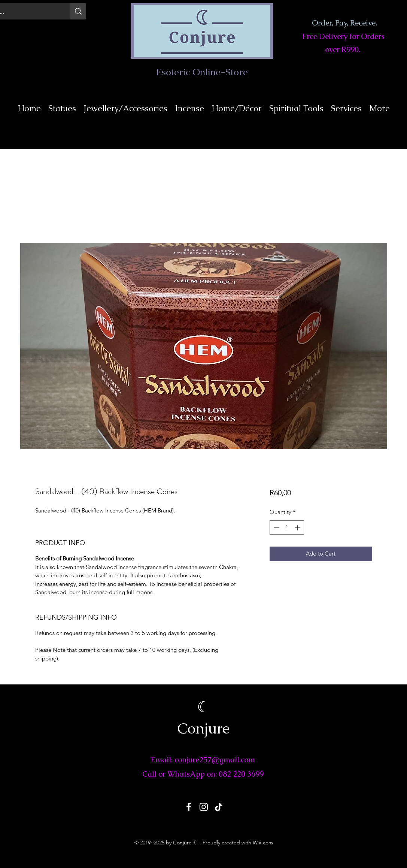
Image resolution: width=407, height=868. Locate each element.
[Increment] (298, 528)
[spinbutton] (287, 528)
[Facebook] (189, 807)
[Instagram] (204, 807)
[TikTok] (219, 807)
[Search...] (78, 11)
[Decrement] (276, 528)
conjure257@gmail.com (215, 760)
